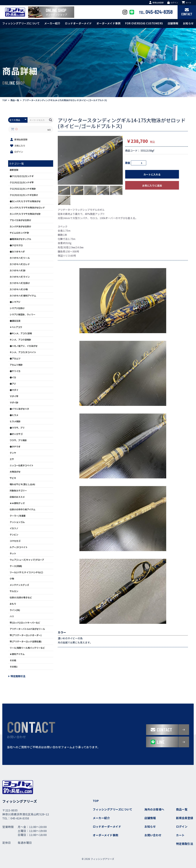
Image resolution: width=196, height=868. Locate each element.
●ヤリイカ (15, 371)
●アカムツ (15, 358)
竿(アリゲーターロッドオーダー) (26, 635)
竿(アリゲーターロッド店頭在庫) (26, 641)
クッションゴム (17, 522)
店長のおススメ (17, 497)
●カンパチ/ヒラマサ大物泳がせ (25, 201)
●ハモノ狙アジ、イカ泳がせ (24, 346)
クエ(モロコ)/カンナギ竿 (22, 182)
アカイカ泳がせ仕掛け (20, 220)
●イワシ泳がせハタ (19, 409)
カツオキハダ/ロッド (20, 264)
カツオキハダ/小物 (19, 289)
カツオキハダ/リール (20, 258)
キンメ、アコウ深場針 (20, 340)
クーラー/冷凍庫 (18, 516)
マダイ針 (14, 402)
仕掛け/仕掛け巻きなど (21, 597)
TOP (5, 100)
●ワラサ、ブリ (17, 428)
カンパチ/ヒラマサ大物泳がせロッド (27, 208)
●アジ (13, 384)
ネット (13, 553)
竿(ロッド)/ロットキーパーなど (25, 623)
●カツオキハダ (17, 252)
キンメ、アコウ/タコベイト (23, 352)
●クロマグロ (16, 245)
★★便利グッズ (17, 503)
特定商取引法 (17, 676)
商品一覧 (15, 100)
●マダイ (14, 390)
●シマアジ (15, 302)
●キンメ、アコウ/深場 (21, 333)
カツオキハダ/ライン (20, 277)
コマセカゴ (15, 541)
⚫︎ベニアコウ (16, 327)
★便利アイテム (17, 654)
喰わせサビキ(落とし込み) (22, 484)
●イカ (13, 377)
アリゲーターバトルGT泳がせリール (27, 629)
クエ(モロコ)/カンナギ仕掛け (24, 195)
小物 (12, 579)
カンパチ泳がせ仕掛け (20, 226)
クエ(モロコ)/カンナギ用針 (23, 189)
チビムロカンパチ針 (19, 233)
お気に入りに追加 (152, 185)
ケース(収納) (16, 566)
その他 (13, 660)
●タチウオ (15, 447)
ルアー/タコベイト (19, 547)
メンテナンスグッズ (19, 585)
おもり (13, 604)
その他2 (14, 667)
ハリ (12, 616)
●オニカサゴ (16, 434)
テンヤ (13, 453)
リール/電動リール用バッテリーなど (27, 648)
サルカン (14, 591)
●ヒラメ (14, 415)
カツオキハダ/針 (18, 270)
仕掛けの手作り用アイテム (23, 509)
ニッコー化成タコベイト (22, 465)
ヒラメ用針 (15, 421)
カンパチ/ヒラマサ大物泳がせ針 (25, 214)
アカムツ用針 (16, 365)
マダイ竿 (14, 396)
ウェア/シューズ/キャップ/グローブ (27, 560)
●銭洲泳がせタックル (20, 239)
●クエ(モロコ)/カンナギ (22, 176)
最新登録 (14, 170)
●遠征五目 (15, 321)
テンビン (14, 535)
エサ (12, 459)
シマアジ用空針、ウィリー (23, 314)
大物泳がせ (15, 472)
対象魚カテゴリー (18, 491)
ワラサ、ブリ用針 (18, 440)
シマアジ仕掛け (17, 308)
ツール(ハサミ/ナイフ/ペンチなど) (26, 572)
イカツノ (14, 528)
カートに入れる (152, 174)
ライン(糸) (15, 610)
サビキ (13, 478)
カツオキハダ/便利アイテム (23, 296)
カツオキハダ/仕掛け (20, 283)
